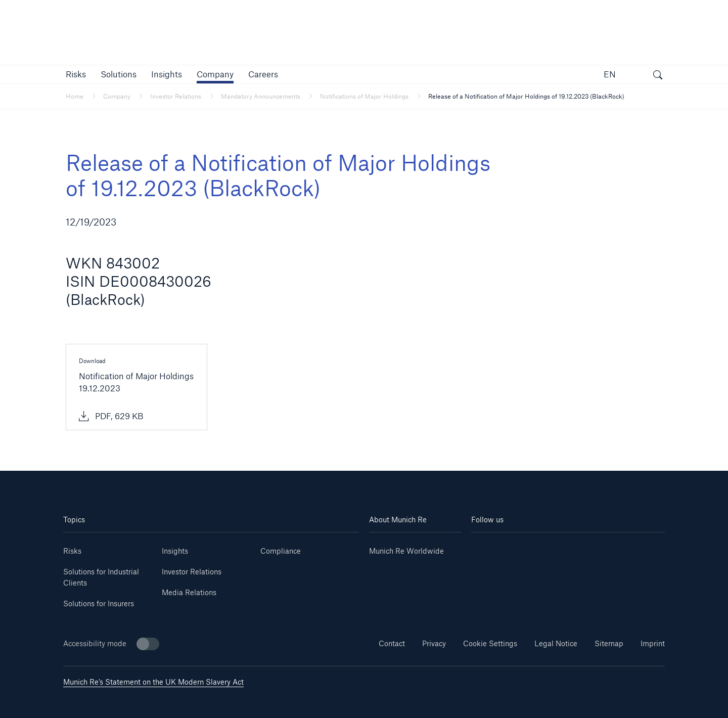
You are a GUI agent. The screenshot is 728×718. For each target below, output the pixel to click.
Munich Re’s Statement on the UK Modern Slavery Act (153, 682)
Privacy (434, 643)
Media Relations (189, 592)
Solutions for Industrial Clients (101, 577)
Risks (72, 551)
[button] (76, 74)
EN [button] (610, 74)
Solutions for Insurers (99, 603)
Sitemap (609, 643)
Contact (392, 643)
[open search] (658, 76)
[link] (167, 74)
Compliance (281, 551)
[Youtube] (520, 547)
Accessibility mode (111, 644)
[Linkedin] (487, 547)
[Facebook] (584, 547)
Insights (175, 551)
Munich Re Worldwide (406, 551)
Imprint (653, 643)
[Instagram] (552, 547)
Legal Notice (556, 643)
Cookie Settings (490, 643)
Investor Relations (192, 572)
